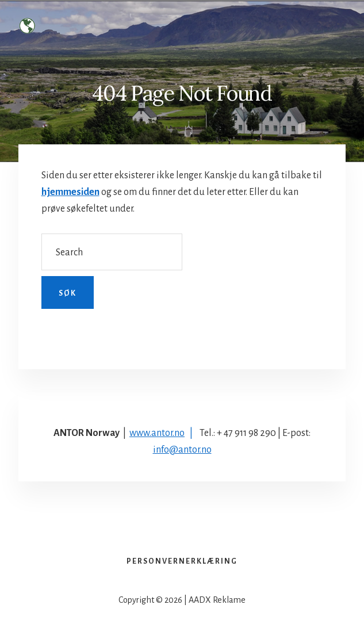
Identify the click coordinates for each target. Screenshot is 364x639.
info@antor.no (182, 450)
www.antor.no (157, 433)
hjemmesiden (70, 192)
